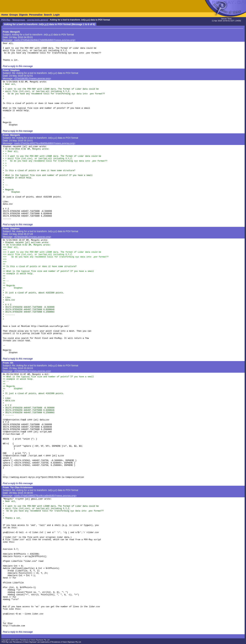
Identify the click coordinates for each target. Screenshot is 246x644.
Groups (13, 15)
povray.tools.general (38, 20)
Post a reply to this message (18, 66)
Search (48, 15)
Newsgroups (19, 20)
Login (56, 15)
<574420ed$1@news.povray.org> (33, 237)
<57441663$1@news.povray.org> (32, 78)
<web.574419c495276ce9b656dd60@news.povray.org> (45, 143)
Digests (23, 15)
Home (5, 15)
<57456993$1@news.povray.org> (32, 371)
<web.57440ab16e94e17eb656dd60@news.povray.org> (45, 40)
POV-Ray (6, 20)
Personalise (36, 15)
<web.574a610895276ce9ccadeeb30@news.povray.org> (45, 496)
